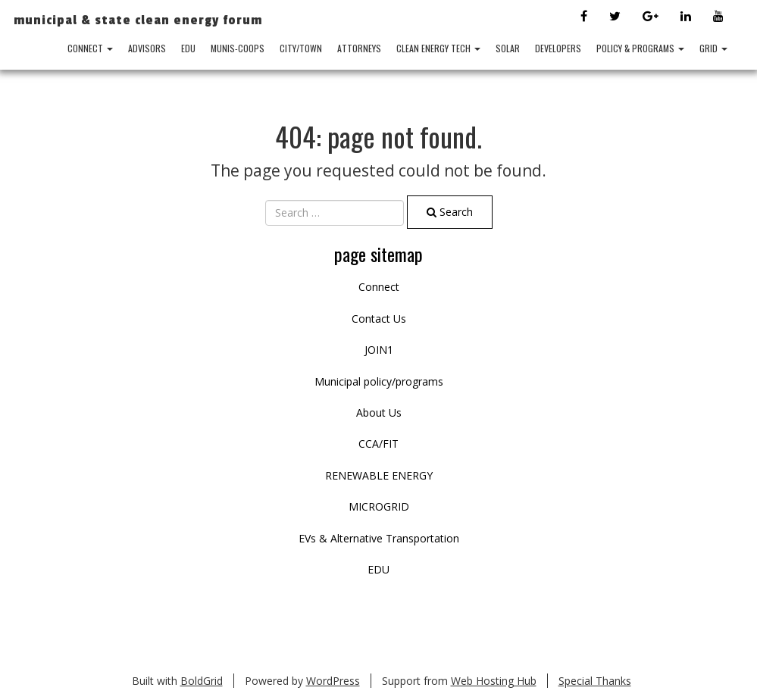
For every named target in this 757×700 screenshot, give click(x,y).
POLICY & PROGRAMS (640, 48)
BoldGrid (202, 681)
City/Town (301, 48)
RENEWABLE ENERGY (379, 475)
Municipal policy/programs (379, 381)
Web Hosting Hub (494, 681)
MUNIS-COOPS (238, 48)
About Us (379, 412)
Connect (90, 48)
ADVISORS (147, 48)
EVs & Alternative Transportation (379, 538)
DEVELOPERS (558, 48)
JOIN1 (379, 350)
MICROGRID (379, 506)
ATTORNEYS (359, 48)
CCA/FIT (378, 444)
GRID (713, 48)
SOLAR (508, 48)
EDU (188, 48)
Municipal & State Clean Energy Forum (138, 20)
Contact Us (379, 319)
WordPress (333, 681)
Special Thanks (595, 681)
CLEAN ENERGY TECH (438, 48)
